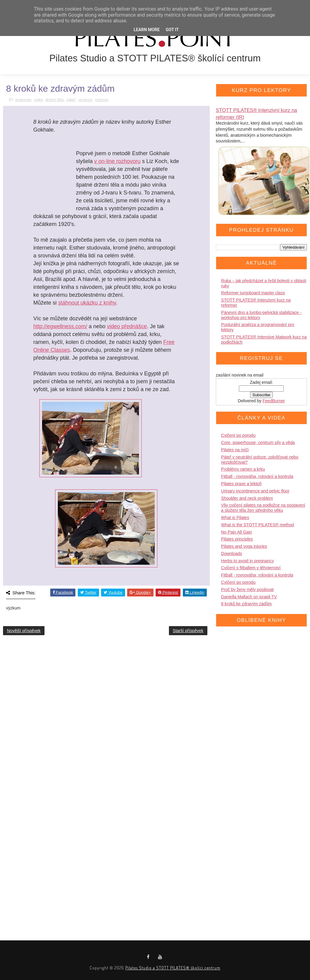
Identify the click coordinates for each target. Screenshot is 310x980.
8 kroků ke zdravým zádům (246, 604)
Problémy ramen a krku (243, 469)
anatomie (23, 100)
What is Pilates (235, 518)
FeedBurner (274, 401)
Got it (172, 30)
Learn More (147, 30)
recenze (85, 100)
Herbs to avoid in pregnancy (247, 561)
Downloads (231, 554)
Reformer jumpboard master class (253, 293)
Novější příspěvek (24, 631)
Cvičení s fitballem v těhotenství (251, 568)
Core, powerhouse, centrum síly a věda (258, 443)
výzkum (102, 100)
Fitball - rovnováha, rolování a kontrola (257, 476)
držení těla (55, 100)
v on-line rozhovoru (117, 161)
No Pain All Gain (236, 532)
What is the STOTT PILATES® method (257, 525)
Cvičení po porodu (238, 435)
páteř (71, 100)
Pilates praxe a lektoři (241, 484)
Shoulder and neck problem (247, 498)
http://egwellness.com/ (60, 326)
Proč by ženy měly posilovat (247, 590)
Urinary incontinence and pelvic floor (255, 491)
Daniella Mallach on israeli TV (249, 597)
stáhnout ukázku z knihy (87, 303)
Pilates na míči (235, 450)
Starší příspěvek (188, 631)
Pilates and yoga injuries (244, 546)
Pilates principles (237, 539)
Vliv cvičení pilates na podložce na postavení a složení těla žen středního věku (263, 508)
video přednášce (127, 326)
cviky (38, 100)
